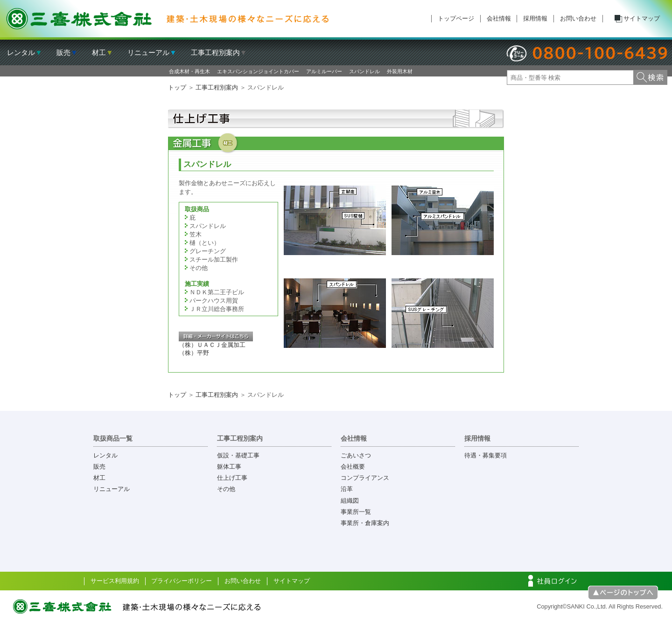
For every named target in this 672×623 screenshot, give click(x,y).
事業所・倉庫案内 (365, 523)
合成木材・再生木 (189, 71)
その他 (226, 489)
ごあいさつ (356, 455)
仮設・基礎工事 (238, 455)
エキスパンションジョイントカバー (258, 71)
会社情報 (499, 18)
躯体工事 (229, 467)
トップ (177, 87)
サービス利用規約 (115, 581)
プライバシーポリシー (182, 581)
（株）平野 (194, 353)
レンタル (105, 455)
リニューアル (112, 489)
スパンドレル (364, 71)
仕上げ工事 (232, 478)
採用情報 (535, 18)
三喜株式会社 (168, 19)
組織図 (350, 501)
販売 (99, 467)
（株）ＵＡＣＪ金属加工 (212, 345)
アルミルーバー (324, 71)
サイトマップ (642, 18)
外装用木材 (400, 71)
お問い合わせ (578, 18)
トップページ (456, 18)
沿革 (347, 489)
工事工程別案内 (217, 87)
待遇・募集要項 (486, 455)
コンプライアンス (365, 478)
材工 (99, 478)
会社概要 (353, 467)
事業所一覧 (356, 512)
